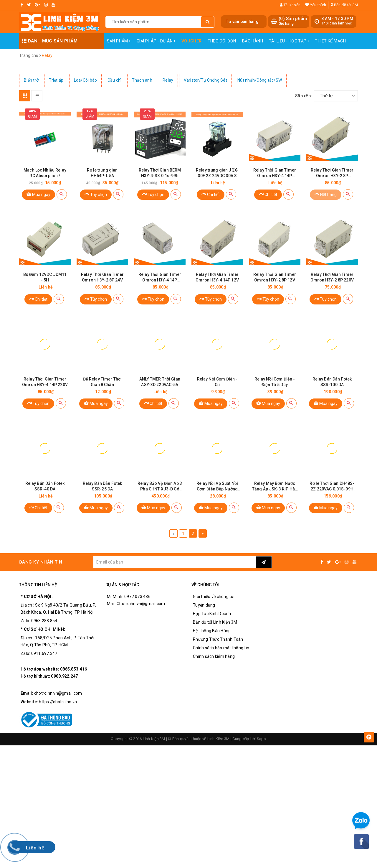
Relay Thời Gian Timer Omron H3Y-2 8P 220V (332, 277)
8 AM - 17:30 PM (337, 19)
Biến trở (31, 80)
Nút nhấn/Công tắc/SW (260, 80)
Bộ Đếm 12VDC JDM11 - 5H (45, 277)
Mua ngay (38, 194)
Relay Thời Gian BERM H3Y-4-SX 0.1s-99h (160, 173)
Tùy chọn (96, 194)
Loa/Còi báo (86, 80)
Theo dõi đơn (222, 41)
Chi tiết (211, 194)
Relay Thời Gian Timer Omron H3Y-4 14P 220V (45, 382)
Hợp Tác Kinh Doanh (212, 614)
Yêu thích (316, 5)
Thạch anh (142, 80)
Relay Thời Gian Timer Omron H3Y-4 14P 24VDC (160, 277)
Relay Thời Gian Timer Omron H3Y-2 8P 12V (275, 277)
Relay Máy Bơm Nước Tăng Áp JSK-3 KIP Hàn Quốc (275, 486)
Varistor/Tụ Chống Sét (205, 80)
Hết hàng (326, 194)
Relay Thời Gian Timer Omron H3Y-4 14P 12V (217, 277)
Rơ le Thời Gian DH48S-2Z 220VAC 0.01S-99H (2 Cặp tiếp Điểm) (332, 486)
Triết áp (56, 80)
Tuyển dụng (204, 605)
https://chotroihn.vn (58, 702)
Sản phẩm (119, 41)
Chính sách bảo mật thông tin (221, 648)
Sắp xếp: (304, 96)
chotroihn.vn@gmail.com (58, 693)
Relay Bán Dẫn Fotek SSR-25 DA (102, 486)
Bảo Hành (253, 41)
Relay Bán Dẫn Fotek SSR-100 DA (332, 382)
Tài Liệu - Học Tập (289, 41)
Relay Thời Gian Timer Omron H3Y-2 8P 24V (102, 277)
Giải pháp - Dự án (156, 41)
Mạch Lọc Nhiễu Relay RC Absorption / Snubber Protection (45, 173)
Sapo (262, 739)
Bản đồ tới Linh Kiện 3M (215, 622)
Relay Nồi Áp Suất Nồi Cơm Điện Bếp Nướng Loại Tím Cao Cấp (217, 486)
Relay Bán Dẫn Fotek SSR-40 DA (45, 486)
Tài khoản (290, 5)
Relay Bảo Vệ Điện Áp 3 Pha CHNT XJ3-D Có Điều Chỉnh (160, 486)
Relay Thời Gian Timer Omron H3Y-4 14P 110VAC (275, 173)
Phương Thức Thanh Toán (218, 639)
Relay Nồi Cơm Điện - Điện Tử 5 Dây (275, 382)
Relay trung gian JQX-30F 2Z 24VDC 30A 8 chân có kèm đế (217, 173)
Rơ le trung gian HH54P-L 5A (102, 173)
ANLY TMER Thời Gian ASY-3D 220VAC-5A (160, 382)
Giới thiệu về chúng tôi (214, 597)
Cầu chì (115, 80)
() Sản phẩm (293, 21)
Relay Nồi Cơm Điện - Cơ (217, 382)
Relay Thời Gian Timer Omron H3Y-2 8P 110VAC (332, 173)
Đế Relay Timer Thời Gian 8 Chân (102, 382)
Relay (168, 80)
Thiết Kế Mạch (330, 41)
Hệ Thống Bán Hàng (212, 631)
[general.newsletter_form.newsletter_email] (174, 562)
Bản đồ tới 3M (344, 5)
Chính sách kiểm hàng (214, 656)
